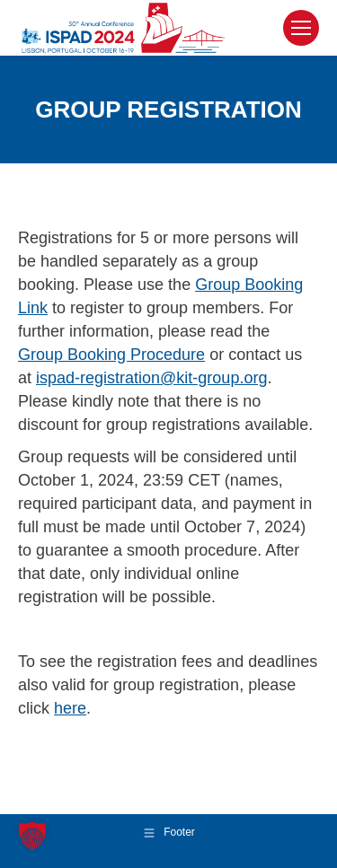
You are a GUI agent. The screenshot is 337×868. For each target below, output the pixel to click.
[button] (32, 836)
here (70, 708)
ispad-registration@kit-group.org (151, 378)
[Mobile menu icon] (301, 28)
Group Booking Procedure (111, 355)
